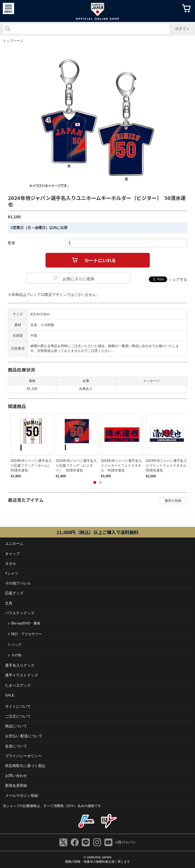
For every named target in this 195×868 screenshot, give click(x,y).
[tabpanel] (30, 446)
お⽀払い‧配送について (24, 736)
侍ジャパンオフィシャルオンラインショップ (97, 11)
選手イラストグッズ (22, 675)
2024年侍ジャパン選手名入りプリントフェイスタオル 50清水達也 (168, 466)
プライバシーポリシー (23, 756)
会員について (16, 746)
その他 (16, 655)
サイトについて (18, 706)
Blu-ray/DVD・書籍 (26, 623)
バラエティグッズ (20, 613)
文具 (9, 603)
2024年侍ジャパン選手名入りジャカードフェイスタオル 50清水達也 (121, 466)
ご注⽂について (18, 716)
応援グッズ (14, 593)
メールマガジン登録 (22, 796)
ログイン (182, 29)
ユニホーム (14, 544)
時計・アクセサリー (26, 634)
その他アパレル (18, 583)
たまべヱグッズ (18, 685)
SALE (10, 695)
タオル (11, 564)
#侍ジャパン (125, 842)
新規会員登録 (16, 785)
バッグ (16, 645)
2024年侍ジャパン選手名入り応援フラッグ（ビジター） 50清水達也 (76, 466)
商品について (16, 726)
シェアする (178, 279)
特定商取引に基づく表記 (25, 766)
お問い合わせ (16, 776)
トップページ (13, 41)
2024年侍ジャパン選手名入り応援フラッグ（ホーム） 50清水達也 (33, 466)
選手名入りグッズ (20, 665)
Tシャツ (12, 573)
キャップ (12, 554)
